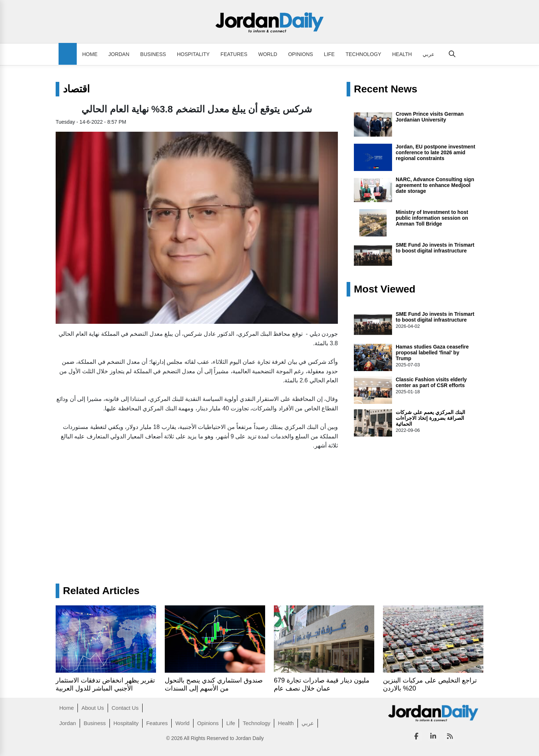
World (268, 54)
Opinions (300, 54)
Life (330, 54)
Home (90, 54)
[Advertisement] (197, 507)
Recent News (386, 89)
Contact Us (125, 708)
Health (402, 54)
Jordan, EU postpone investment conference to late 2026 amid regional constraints (436, 152)
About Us (93, 708)
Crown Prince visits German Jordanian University (430, 117)
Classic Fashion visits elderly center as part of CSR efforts (431, 382)
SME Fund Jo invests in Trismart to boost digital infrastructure (435, 248)
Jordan (119, 54)
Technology (363, 54)
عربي (428, 54)
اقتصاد (76, 89)
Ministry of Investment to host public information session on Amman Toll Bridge (432, 218)
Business (153, 54)
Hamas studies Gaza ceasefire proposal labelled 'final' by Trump (432, 353)
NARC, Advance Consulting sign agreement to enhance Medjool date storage (435, 185)
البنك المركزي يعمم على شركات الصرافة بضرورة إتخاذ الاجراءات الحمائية (430, 418)
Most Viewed (385, 289)
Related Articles (101, 591)
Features (234, 54)
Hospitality (193, 54)
